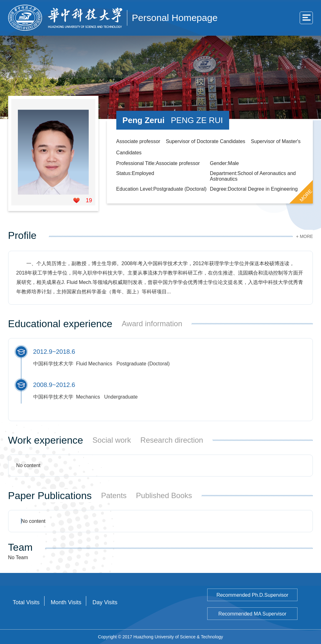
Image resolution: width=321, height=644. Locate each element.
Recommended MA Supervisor (253, 614)
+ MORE (304, 236)
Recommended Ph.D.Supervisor (252, 595)
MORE (306, 195)
